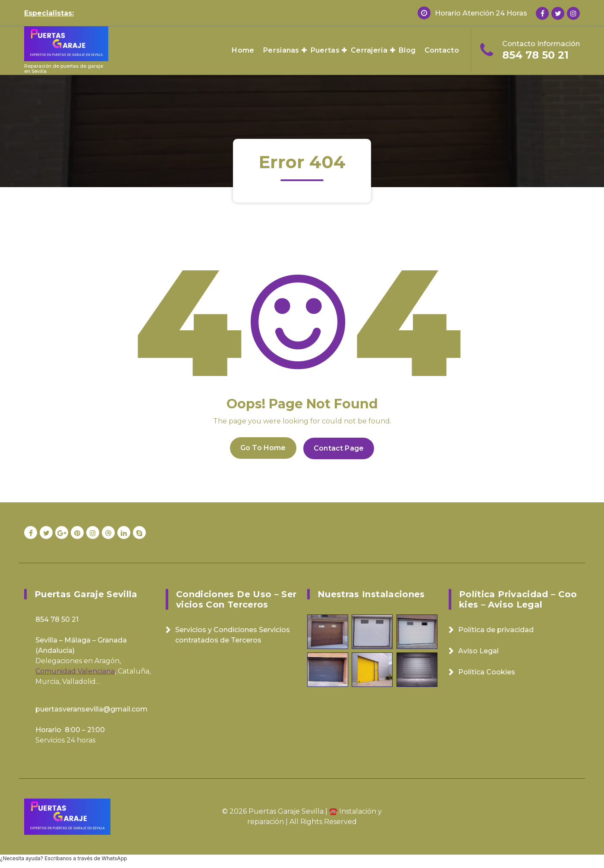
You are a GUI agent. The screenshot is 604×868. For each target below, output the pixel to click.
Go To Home (262, 447)
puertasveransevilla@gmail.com (91, 708)
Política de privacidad (496, 629)
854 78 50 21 (535, 55)
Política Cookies (487, 671)
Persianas (281, 50)
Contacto (442, 50)
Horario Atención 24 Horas (481, 13)
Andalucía (55, 650)
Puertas (325, 50)
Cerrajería (369, 50)
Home (243, 50)
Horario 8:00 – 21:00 (70, 729)
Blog (407, 50)
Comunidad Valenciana (75, 670)
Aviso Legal (478, 650)
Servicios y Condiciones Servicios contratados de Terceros (233, 634)
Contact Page (340, 447)
